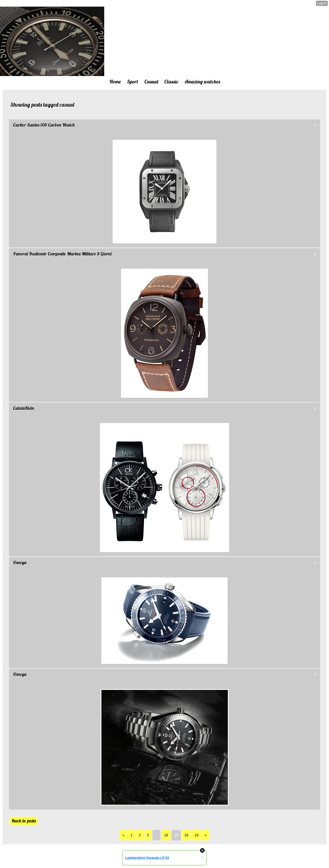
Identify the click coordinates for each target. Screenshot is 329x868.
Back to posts (24, 821)
